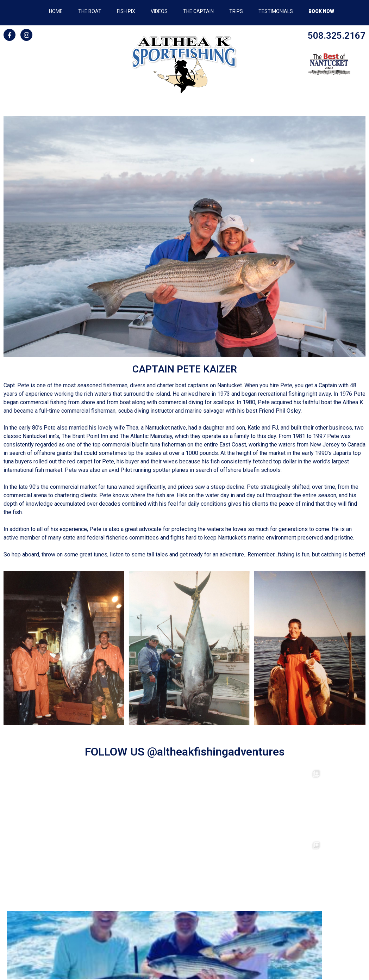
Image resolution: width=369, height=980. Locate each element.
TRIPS (236, 11)
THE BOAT (90, 11)
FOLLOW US (116, 752)
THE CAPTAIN (198, 11)
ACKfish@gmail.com (184, 919)
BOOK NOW (321, 11)
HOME (56, 11)
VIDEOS (159, 11)
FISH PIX (126, 11)
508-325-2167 (184, 910)
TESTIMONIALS (276, 11)
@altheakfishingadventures (216, 752)
